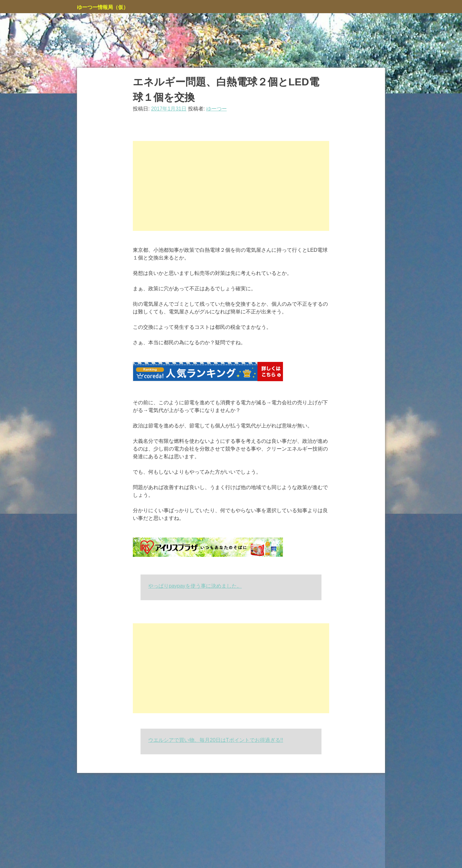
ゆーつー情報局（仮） (103, 7)
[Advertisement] (231, 186)
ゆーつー (217, 109)
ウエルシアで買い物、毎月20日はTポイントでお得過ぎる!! (216, 740)
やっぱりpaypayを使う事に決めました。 (195, 586)
